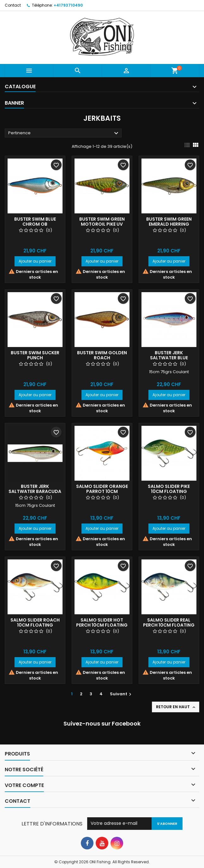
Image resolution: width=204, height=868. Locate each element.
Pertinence (64, 133)
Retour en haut (176, 707)
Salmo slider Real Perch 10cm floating (169, 622)
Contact (13, 5)
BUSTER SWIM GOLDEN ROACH (102, 355)
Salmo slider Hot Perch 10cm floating (102, 622)
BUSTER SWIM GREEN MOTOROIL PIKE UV (102, 222)
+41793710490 (68, 5)
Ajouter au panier (35, 261)
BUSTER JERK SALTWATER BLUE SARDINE (169, 358)
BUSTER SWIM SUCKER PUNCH (35, 355)
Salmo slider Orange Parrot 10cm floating (102, 491)
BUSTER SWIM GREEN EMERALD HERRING (169, 222)
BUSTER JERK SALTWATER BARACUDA (35, 489)
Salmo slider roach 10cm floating (35, 622)
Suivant (121, 694)
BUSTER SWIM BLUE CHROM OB (35, 222)
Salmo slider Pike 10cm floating (169, 489)
